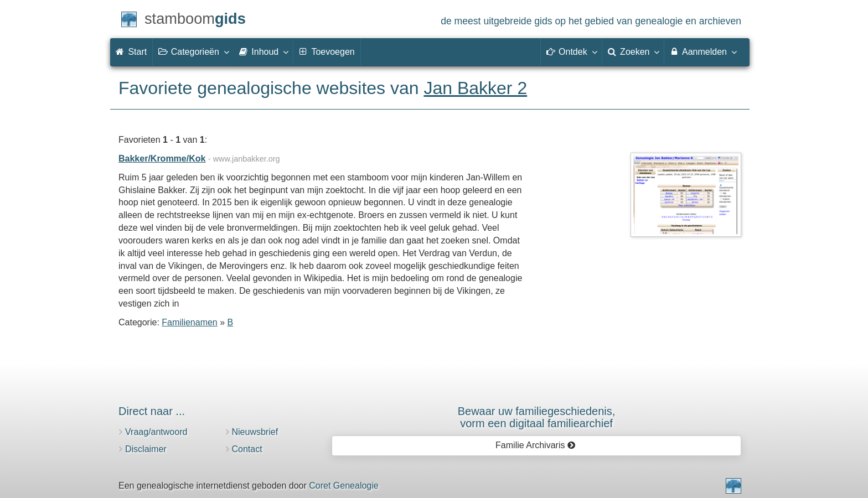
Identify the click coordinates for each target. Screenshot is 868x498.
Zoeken (633, 51)
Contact (247, 449)
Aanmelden (703, 51)
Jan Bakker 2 (475, 88)
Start (131, 52)
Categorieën (193, 51)
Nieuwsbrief (255, 432)
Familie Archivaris (536, 445)
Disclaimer (146, 449)
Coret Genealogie (343, 486)
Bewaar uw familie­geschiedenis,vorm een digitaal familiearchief (537, 417)
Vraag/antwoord (156, 432)
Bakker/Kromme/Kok (162, 159)
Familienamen (189, 322)
